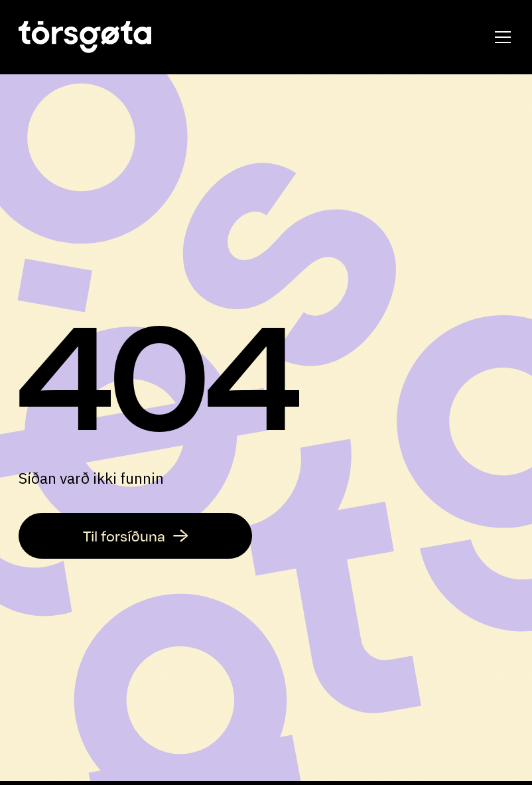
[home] (85, 37)
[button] (500, 37)
